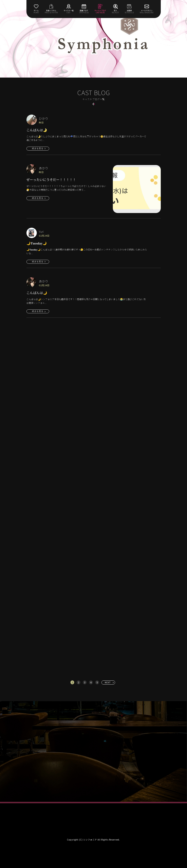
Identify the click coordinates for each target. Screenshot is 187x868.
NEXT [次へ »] (108, 682)
